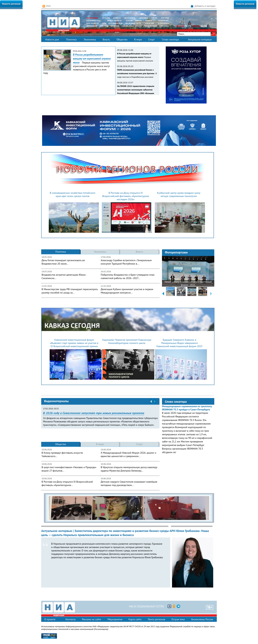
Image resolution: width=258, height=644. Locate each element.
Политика (71, 40)
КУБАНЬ (106, 18)
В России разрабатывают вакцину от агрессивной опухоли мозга (92, 59)
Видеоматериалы (56, 401)
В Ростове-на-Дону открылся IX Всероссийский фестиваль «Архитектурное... (67, 483)
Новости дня (52, 40)
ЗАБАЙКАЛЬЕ (128, 26)
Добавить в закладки (203, 6)
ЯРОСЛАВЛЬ (130, 18)
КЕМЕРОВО (164, 21)
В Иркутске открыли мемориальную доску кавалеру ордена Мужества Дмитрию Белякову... (129, 469)
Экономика (90, 40)
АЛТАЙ (129, 21)
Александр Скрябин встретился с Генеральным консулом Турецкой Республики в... (126, 262)
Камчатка (163, 23)
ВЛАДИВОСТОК (115, 23)
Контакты (71, 619)
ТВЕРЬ (154, 18)
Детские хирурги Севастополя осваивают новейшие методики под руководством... (129, 483)
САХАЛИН (164, 26)
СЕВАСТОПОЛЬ (150, 26)
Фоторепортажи (176, 252)
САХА (139, 26)
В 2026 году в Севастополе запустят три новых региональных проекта (94, 413)
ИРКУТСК (104, 26)
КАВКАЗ (117, 18)
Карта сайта (135, 619)
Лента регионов (157, 619)
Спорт (151, 40)
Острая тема (178, 619)
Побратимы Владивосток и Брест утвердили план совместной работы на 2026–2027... (128, 276)
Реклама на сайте (91, 619)
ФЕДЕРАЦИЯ (92, 18)
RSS (47, 6)
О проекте (50, 619)
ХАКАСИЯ (149, 23)
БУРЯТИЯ (115, 26)
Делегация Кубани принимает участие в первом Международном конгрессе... (127, 291)
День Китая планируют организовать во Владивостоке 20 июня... (63, 262)
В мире (138, 40)
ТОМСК (149, 21)
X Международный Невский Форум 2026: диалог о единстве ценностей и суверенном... (128, 454)
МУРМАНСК (92, 26)
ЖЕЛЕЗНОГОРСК (133, 23)
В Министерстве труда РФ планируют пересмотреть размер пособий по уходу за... (70, 291)
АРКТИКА (144, 18)
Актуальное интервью (200, 40)
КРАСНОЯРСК (93, 23)
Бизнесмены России (202, 619)
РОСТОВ (165, 18)
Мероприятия (115, 619)
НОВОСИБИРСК (114, 21)
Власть (106, 40)
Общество (122, 40)
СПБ (104, 23)
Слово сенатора (170, 40)
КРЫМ (139, 21)
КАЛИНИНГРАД (93, 21)
